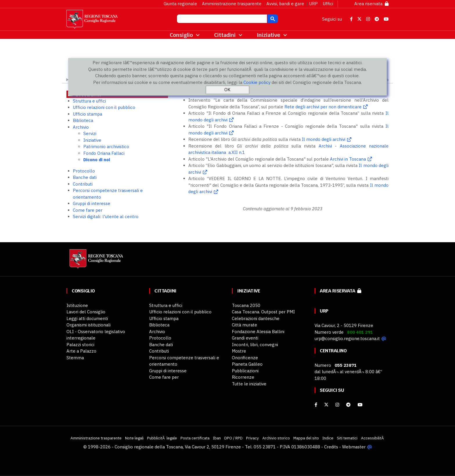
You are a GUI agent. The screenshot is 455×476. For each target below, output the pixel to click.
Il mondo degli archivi (324, 139)
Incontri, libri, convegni (255, 345)
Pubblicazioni (245, 371)
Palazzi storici (80, 345)
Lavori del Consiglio (86, 312)
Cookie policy (257, 82)
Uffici (328, 4)
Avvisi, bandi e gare (285, 4)
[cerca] (221, 19)
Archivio (81, 127)
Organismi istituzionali (89, 325)
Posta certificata (195, 438)
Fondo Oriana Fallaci (104, 153)
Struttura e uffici (89, 101)
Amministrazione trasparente (232, 4)
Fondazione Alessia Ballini (258, 332)
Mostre (239, 351)
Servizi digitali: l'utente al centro (106, 217)
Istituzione (77, 305)
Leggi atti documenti (87, 318)
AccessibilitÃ (373, 438)
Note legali (134, 438)
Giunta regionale (180, 4)
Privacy (252, 438)
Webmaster (354, 447)
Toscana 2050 (246, 305)
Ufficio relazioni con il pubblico (104, 107)
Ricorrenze (243, 377)
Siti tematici (347, 438)
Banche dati (85, 177)
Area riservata (371, 4)
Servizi (90, 133)
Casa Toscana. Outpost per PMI (263, 312)
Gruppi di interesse (92, 203)
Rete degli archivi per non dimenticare (323, 107)
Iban (217, 438)
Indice (328, 438)
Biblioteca (83, 120)
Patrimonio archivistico (106, 147)
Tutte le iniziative (249, 384)
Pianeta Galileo (247, 364)
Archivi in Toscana (348, 159)
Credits (331, 447)
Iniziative (92, 140)
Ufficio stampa (87, 114)
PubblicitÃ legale (162, 438)
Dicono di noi (97, 160)
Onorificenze (245, 358)
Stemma (75, 358)
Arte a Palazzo (81, 351)
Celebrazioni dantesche (256, 318)
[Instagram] (337, 405)
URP (313, 4)
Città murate (244, 325)
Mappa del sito (306, 438)
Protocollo (84, 171)
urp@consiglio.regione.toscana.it (347, 338)
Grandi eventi (245, 338)
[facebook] (316, 405)
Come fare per (88, 210)
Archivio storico (276, 438)
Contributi (83, 184)
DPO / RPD (233, 438)
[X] (326, 405)
